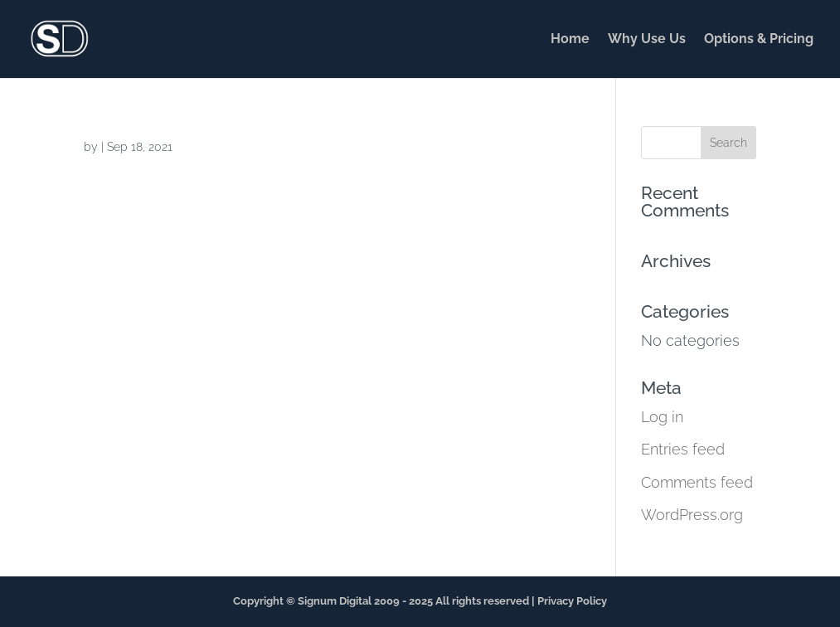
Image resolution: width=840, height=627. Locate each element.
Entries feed (683, 449)
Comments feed (697, 482)
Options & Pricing (759, 40)
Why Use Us (647, 40)
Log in (662, 417)
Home (570, 40)
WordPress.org (692, 515)
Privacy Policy (572, 601)
